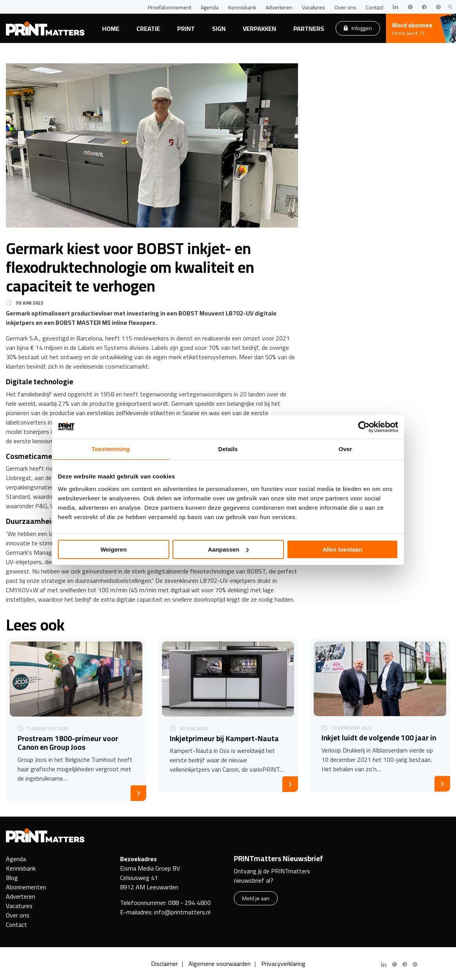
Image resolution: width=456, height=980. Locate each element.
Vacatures (313, 7)
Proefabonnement (170, 7)
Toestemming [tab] (111, 449)
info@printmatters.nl (182, 912)
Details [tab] (228, 449)
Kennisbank (242, 7)
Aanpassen (228, 549)
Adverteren (279, 7)
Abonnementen (26, 887)
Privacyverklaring (283, 964)
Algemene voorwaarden (220, 964)
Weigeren (114, 549)
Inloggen (358, 28)
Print (186, 29)
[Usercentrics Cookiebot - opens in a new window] (364, 427)
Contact (374, 7)
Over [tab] (346, 449)
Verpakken (259, 29)
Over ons (345, 7)
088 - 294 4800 (189, 903)
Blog (12, 878)
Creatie (148, 29)
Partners (309, 29)
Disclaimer (164, 964)
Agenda (210, 7)
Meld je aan (256, 898)
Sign (219, 29)
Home (111, 29)
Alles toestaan (343, 549)
